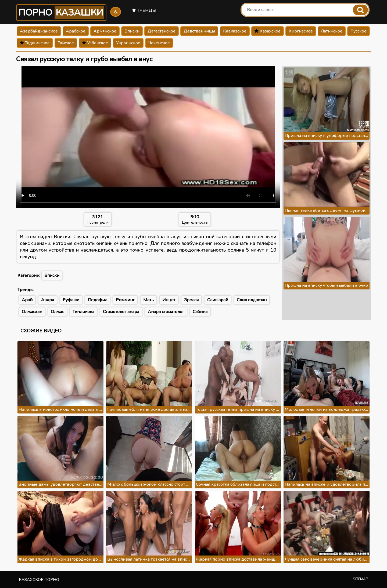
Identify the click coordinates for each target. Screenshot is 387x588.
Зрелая (191, 300)
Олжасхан (32, 312)
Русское (359, 31)
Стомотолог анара (121, 312)
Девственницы (199, 31)
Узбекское (95, 43)
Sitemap (361, 579)
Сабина (200, 312)
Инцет (169, 300)
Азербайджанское (39, 31)
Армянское (105, 31)
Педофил (98, 300)
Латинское (332, 31)
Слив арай (218, 300)
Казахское (268, 31)
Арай (27, 300)
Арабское (76, 31)
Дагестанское (162, 31)
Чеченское (159, 43)
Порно (61, 13)
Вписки (132, 31)
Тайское (66, 43)
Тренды (144, 10)
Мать (148, 300)
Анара (48, 300)
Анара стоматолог (166, 312)
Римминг (125, 300)
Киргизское (301, 31)
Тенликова (83, 312)
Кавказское (235, 31)
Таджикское (35, 43)
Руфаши (71, 300)
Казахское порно (39, 580)
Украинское (128, 43)
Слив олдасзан (252, 300)
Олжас (57, 312)
